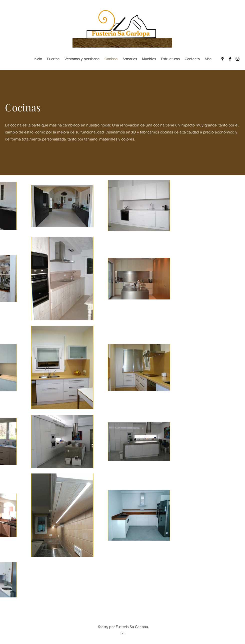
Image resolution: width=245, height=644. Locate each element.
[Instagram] (237, 59)
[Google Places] (222, 59)
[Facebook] (230, 59)
